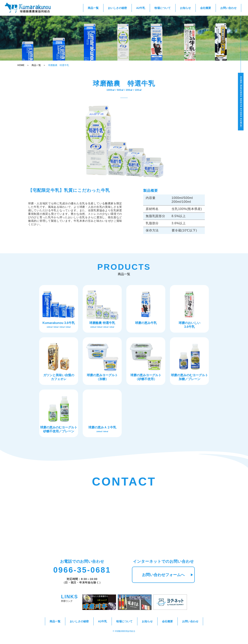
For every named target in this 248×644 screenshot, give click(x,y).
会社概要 (206, 8)
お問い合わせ (228, 8)
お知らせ (185, 8)
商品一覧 (93, 8)
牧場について (163, 8)
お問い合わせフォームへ (167, 575)
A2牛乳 (141, 8)
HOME (21, 65)
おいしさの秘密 (117, 8)
